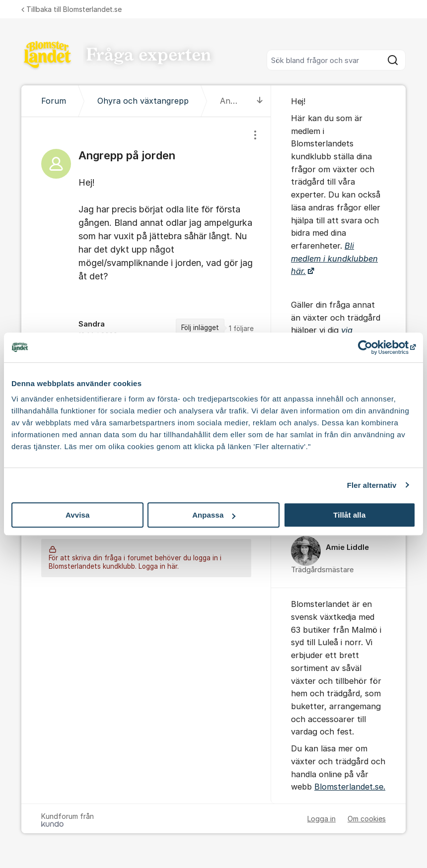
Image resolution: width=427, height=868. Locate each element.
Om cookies (367, 819)
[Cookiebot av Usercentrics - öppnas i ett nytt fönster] (372, 347)
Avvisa (77, 515)
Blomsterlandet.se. (350, 787)
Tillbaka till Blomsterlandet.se (71, 9)
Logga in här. (159, 567)
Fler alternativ (372, 485)
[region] (146, 240)
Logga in (321, 819)
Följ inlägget (200, 328)
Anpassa (214, 515)
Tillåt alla (349, 515)
